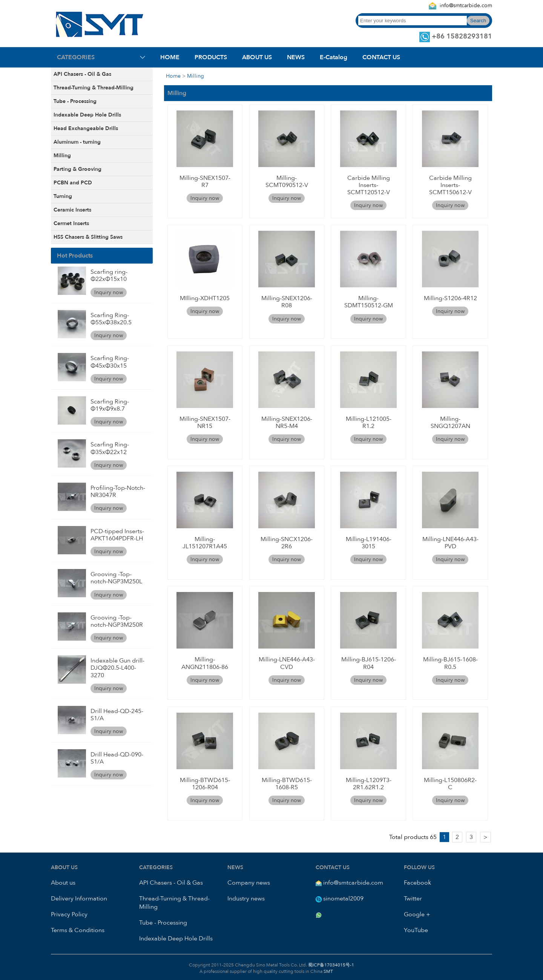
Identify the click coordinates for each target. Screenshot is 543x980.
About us (63, 883)
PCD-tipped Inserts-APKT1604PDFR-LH (117, 535)
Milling (62, 156)
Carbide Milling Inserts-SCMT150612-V (450, 185)
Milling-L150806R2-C (450, 784)
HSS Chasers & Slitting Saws (88, 237)
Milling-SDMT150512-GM (369, 302)
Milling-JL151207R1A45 (205, 543)
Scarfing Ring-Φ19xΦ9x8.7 (110, 405)
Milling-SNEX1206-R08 (287, 302)
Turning (63, 196)
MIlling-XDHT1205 (205, 298)
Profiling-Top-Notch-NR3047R (118, 492)
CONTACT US (381, 57)
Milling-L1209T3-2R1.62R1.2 (369, 784)
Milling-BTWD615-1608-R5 (287, 784)
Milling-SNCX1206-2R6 (287, 543)
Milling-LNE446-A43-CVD (287, 663)
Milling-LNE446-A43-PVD (450, 543)
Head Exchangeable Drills (86, 128)
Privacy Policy (69, 914)
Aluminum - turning (77, 142)
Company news (249, 883)
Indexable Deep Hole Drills (87, 115)
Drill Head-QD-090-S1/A (117, 758)
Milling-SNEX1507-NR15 (205, 423)
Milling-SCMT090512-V (287, 182)
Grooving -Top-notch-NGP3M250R (117, 621)
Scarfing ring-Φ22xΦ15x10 (109, 275)
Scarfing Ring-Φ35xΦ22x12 (110, 448)
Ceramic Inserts (72, 210)
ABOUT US (257, 57)
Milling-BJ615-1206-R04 (369, 663)
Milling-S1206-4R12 (450, 298)
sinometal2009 (343, 899)
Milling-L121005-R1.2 (369, 423)
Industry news (246, 899)
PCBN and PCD (73, 183)
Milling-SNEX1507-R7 (205, 182)
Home (173, 76)
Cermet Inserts (71, 223)
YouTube (416, 930)
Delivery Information (79, 899)
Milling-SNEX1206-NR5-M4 (287, 423)
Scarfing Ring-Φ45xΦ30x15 (110, 362)
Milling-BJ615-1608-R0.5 (450, 663)
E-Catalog (334, 57)
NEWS (296, 57)
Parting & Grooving (77, 169)
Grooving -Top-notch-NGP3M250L (116, 578)
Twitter (413, 899)
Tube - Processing (75, 101)
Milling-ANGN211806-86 (205, 663)
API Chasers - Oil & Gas (82, 74)
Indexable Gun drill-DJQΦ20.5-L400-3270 (117, 668)
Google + (417, 914)
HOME (170, 57)
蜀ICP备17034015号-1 (331, 965)
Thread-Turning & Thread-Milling (94, 88)
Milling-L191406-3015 (369, 543)
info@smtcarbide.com (466, 5)
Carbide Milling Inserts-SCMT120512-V (369, 185)
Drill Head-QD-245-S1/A (117, 715)
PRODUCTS (211, 57)
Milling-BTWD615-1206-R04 (205, 784)
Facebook (417, 883)
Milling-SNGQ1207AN (450, 423)
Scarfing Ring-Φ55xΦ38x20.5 (111, 319)
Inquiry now (109, 292)
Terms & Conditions (78, 930)
